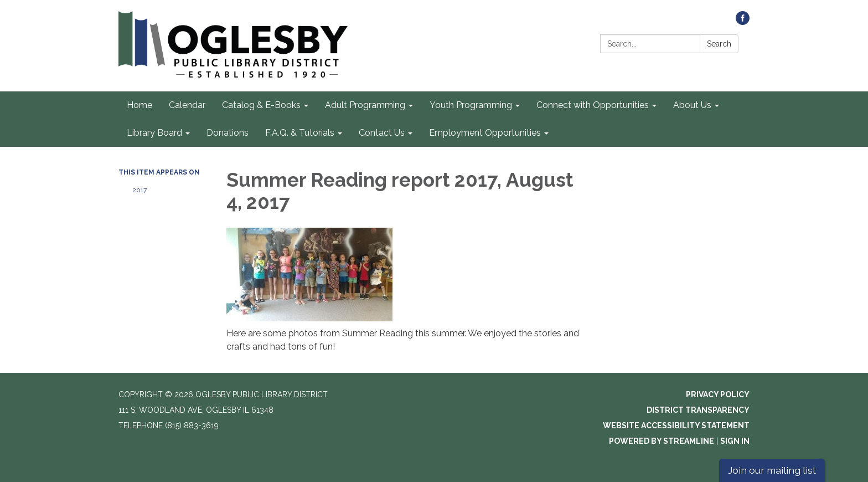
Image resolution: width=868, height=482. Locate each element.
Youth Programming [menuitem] (471, 105)
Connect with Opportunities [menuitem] (593, 105)
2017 (139, 190)
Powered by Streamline (662, 441)
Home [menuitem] (139, 105)
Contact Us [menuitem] (382, 133)
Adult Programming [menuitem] (365, 105)
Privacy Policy (718, 394)
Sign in (735, 441)
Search (719, 44)
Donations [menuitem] (228, 133)
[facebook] (743, 22)
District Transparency (698, 410)
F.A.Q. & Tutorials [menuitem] (300, 133)
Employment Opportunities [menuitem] (485, 133)
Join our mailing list (772, 470)
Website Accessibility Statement (676, 425)
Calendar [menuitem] (187, 105)
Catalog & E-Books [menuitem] (261, 105)
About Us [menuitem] (692, 105)
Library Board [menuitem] (154, 133)
